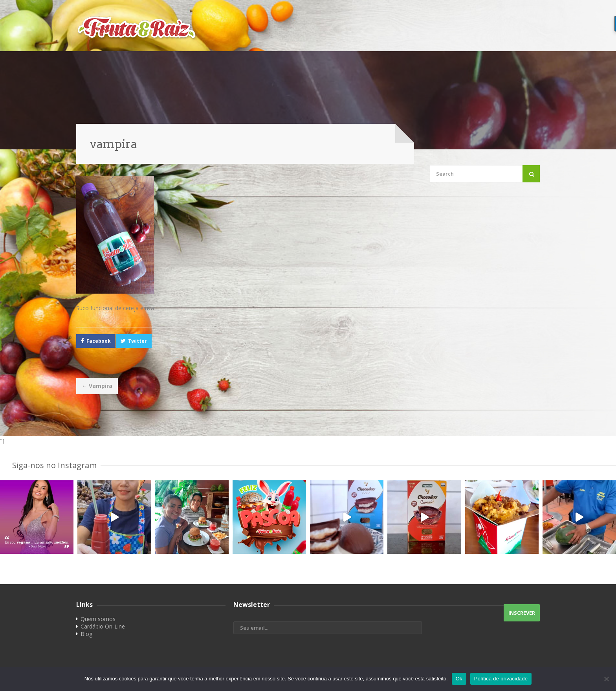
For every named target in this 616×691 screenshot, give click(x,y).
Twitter (137, 341)
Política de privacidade (501, 679)
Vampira (97, 386)
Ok (459, 679)
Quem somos (98, 619)
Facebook (99, 341)
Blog (86, 634)
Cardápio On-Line (103, 626)
